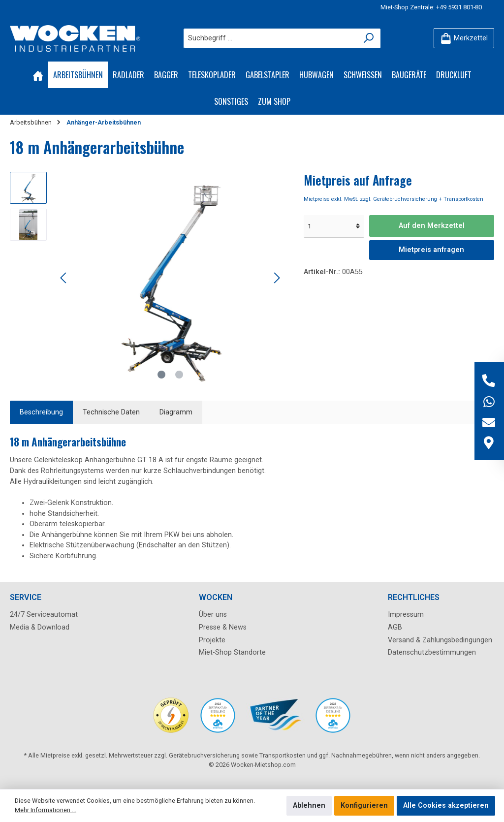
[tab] (41, 412)
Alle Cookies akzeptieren (446, 806)
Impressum (406, 615)
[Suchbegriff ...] (271, 38)
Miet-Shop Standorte (232, 652)
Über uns (213, 615)
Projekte (212, 640)
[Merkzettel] (464, 38)
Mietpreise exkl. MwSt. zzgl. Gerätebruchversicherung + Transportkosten (394, 199)
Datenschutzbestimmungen (432, 652)
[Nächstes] (277, 278)
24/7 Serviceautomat (44, 615)
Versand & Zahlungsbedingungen (440, 640)
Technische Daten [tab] (111, 412)
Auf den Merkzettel (432, 226)
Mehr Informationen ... (46, 810)
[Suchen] (369, 38)
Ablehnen (309, 806)
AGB (395, 627)
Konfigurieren (364, 806)
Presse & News (223, 627)
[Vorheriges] (64, 278)
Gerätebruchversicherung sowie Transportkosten (237, 755)
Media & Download (40, 627)
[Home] (38, 75)
